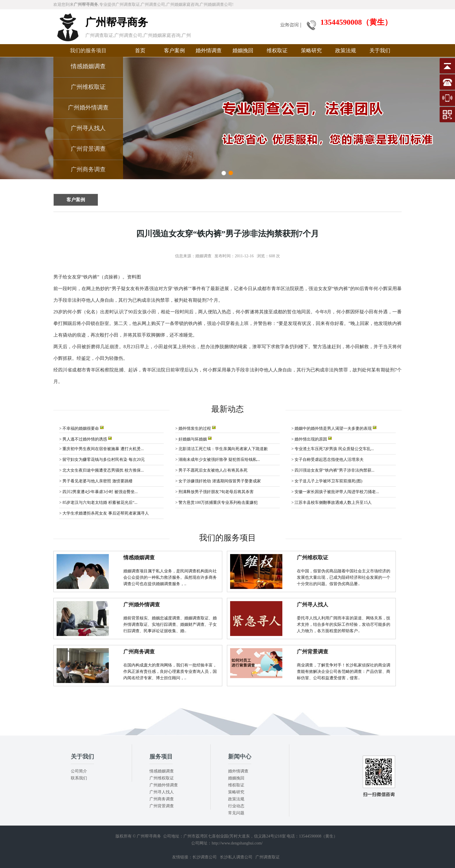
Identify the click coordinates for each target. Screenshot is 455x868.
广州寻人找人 (88, 128)
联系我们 (79, 778)
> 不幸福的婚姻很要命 (81, 428)
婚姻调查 (203, 256)
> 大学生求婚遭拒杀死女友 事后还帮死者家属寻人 (104, 513)
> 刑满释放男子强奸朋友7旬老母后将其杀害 (214, 492)
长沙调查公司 (205, 857)
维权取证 (277, 51)
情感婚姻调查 (88, 66)
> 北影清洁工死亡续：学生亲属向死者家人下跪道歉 (222, 449)
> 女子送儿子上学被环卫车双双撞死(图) (327, 481)
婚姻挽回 (243, 51)
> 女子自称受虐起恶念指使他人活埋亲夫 (327, 460)
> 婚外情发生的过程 (195, 428)
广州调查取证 (268, 857)
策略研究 (311, 51)
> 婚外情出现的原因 (312, 439)
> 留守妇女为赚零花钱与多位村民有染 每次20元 (102, 460)
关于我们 (380, 51)
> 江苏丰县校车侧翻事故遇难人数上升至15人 (332, 503)
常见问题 (236, 813)
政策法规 (346, 51)
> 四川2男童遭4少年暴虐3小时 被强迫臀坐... (98, 492)
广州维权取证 (88, 87)
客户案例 (174, 51)
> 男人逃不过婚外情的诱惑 (85, 439)
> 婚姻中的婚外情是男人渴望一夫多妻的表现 (334, 428)
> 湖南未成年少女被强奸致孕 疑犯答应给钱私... (217, 460)
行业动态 (236, 806)
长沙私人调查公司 (236, 857)
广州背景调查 (88, 149)
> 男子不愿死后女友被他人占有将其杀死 (211, 470)
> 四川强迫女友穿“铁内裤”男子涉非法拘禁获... (333, 470)
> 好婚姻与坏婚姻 (193, 439)
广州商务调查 (88, 169)
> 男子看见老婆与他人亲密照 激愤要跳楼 (96, 481)
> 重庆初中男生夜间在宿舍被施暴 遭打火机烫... (101, 449)
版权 (120, 836)
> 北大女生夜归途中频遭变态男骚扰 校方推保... (101, 470)
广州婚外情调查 (88, 107)
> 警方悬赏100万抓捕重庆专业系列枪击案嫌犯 (216, 503)
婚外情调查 (209, 51)
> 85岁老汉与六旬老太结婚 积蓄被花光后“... (98, 503)
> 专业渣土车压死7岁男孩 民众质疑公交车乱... (333, 449)
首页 (140, 51)
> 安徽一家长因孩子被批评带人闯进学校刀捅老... (335, 492)
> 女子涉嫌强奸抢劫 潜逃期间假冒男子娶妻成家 (218, 481)
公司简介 (79, 771)
